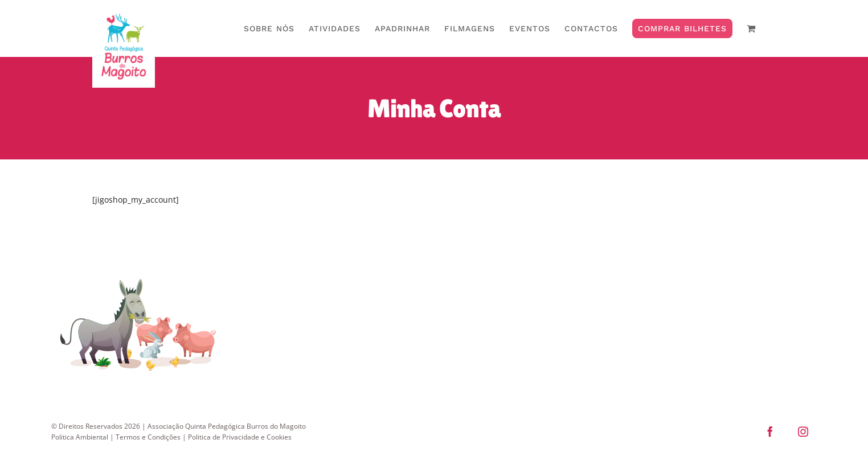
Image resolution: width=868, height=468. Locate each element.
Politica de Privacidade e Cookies (240, 462)
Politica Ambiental (80, 462)
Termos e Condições (148, 462)
